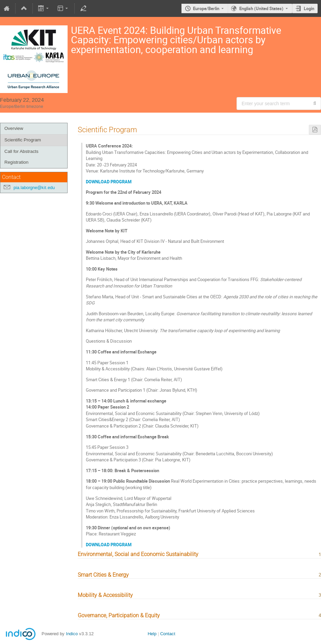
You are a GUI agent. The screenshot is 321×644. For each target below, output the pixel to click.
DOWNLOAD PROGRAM (109, 182)
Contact (168, 634)
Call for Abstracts (21, 151)
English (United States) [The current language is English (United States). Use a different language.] (261, 8)
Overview (14, 128)
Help (152, 634)
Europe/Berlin (206, 8)
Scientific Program (23, 140)
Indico (72, 634)
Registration (16, 162)
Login (309, 8)
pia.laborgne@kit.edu (34, 188)
